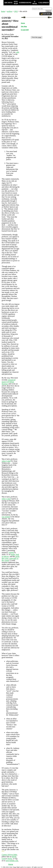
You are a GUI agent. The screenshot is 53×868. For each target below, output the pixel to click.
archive (10, 11)
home (3, 11)
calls (17, 52)
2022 (16, 11)
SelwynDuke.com (12, 861)
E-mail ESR (25, 30)
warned (11, 552)
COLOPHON (44, 3)
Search (49, 11)
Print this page (37, 37)
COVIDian (10, 382)
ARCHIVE (8, 3)
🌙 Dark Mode (46, 14)
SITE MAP (16, 3)
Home (11, 864)
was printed (6, 517)
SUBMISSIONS (25, 3)
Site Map (24, 26)
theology (5, 384)
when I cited (6, 461)
